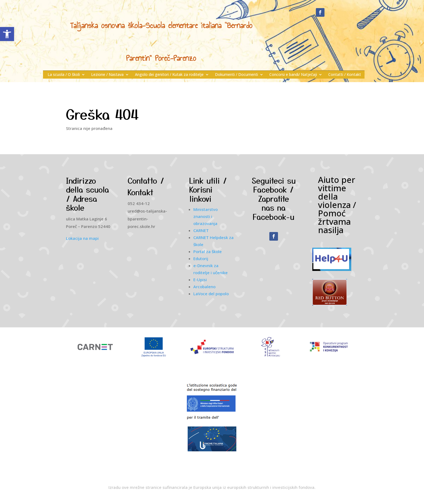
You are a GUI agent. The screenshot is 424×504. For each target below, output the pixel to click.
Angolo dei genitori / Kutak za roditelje (169, 75)
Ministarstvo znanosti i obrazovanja (206, 216)
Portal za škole (208, 251)
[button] (7, 34)
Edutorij (201, 258)
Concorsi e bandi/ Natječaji (293, 75)
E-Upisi (200, 280)
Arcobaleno (204, 287)
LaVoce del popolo (211, 294)
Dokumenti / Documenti (236, 75)
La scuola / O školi (64, 75)
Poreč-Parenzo (175, 58)
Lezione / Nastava (107, 75)
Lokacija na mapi (82, 238)
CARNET (201, 230)
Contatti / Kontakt (345, 75)
